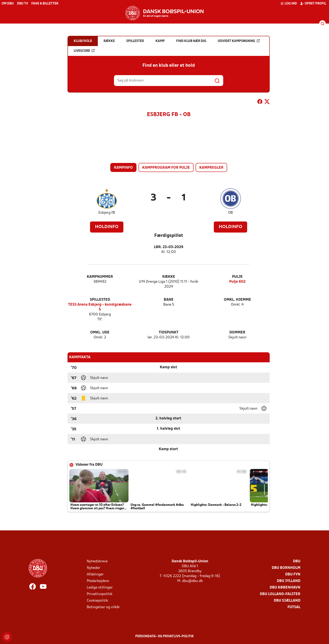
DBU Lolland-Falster (280, 594)
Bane (169, 300)
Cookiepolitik (97, 601)
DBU (297, 561)
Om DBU (8, 4)
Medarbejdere (98, 581)
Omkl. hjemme (237, 300)
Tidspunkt (169, 333)
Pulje (237, 277)
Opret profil (313, 3)
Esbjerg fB (107, 213)
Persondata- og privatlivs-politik (164, 636)
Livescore (84, 51)
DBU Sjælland (287, 601)
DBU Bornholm (286, 568)
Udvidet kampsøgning (239, 41)
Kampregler (211, 168)
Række (169, 277)
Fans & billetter (45, 4)
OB (230, 213)
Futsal (294, 607)
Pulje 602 (237, 282)
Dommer (237, 333)
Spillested (100, 300)
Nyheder (94, 568)
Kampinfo (123, 168)
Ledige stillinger (100, 588)
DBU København (285, 588)
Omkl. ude (100, 333)
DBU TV (23, 4)
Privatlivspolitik (100, 594)
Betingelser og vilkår (103, 607)
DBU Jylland (289, 581)
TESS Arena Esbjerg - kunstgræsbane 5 (100, 307)
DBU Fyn (293, 575)
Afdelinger (95, 575)
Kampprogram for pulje (166, 168)
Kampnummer (100, 277)
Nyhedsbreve (97, 561)
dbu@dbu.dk (192, 581)
